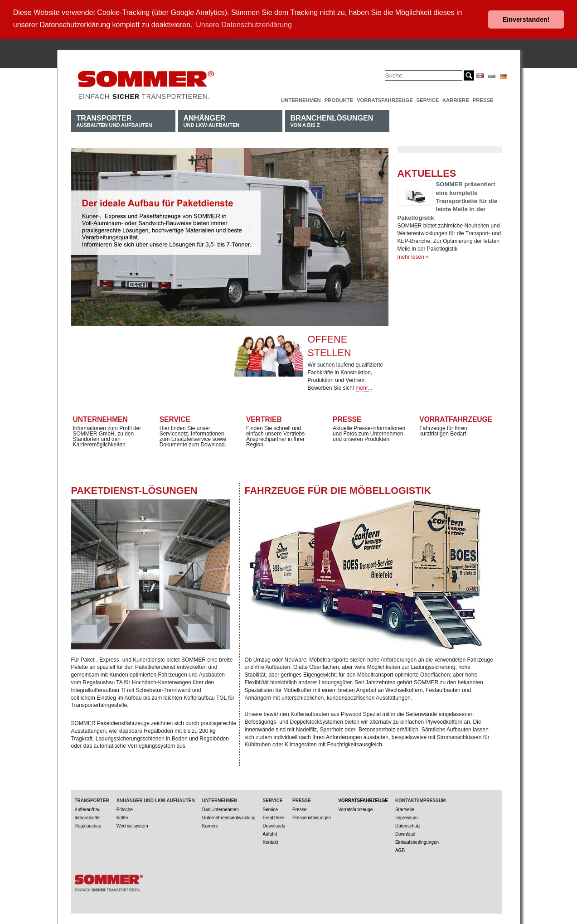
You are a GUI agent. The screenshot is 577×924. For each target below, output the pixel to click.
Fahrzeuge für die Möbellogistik (338, 490)
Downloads (274, 825)
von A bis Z (332, 120)
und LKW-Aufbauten (212, 120)
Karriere (456, 99)
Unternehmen (301, 99)
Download (405, 833)
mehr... (364, 387)
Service (428, 99)
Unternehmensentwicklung (229, 817)
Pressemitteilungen (312, 817)
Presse (483, 99)
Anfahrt (270, 833)
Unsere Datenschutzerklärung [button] (244, 25)
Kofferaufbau (88, 809)
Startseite (405, 809)
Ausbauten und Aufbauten (114, 120)
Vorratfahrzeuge (456, 418)
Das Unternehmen (221, 809)
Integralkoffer (88, 817)
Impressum (406, 817)
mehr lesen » (413, 256)
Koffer (123, 817)
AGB (400, 849)
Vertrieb (264, 418)
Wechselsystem (132, 825)
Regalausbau (88, 825)
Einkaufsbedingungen (417, 841)
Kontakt (271, 841)
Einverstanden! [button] (526, 19)
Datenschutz (408, 825)
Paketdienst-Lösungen (134, 490)
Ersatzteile (274, 817)
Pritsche (125, 809)
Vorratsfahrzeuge (385, 99)
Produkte (339, 99)
